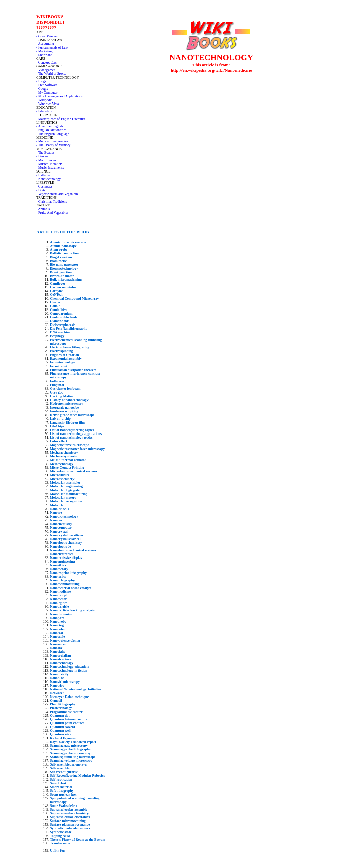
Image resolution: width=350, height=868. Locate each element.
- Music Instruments (50, 168)
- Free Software (47, 85)
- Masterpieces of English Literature (61, 119)
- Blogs (41, 81)
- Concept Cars (46, 62)
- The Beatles (45, 153)
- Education (44, 111)
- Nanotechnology (49, 179)
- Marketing (44, 51)
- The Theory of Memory (53, 145)
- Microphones (46, 160)
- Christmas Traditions (51, 201)
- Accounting (45, 44)
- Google (42, 89)
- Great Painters (47, 36)
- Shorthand (44, 55)
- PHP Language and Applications (59, 96)
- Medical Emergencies (52, 141)
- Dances (42, 156)
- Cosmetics (44, 186)
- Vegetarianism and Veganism (57, 194)
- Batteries (43, 175)
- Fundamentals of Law (52, 47)
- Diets (41, 190)
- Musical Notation (49, 164)
